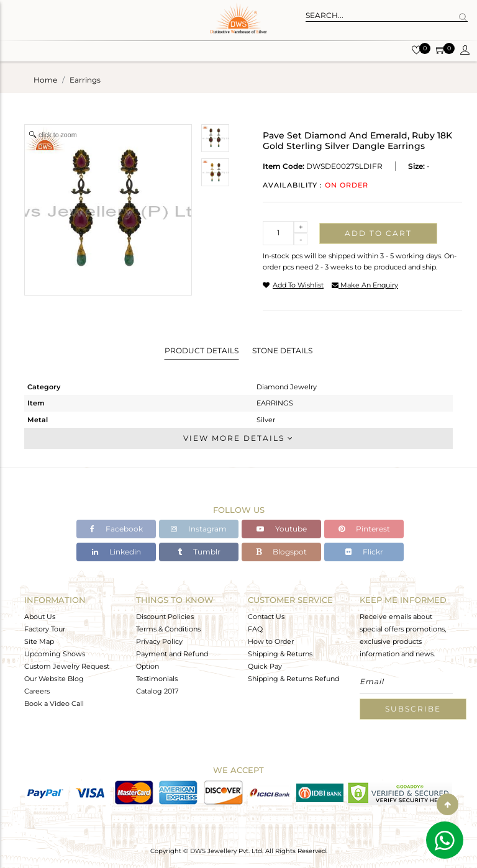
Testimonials (157, 679)
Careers (37, 691)
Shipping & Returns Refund (293, 679)
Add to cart (378, 233)
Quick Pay (265, 666)
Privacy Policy (159, 641)
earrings (85, 80)
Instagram (199, 529)
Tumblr (199, 552)
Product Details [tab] (202, 350)
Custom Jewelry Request (67, 666)
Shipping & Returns (280, 654)
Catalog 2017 (157, 691)
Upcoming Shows (55, 654)
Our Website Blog (54, 679)
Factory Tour (45, 629)
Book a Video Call (54, 703)
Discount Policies (165, 617)
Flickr (364, 552)
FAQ (255, 629)
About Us (40, 617)
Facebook (116, 529)
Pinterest (364, 529)
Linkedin (116, 552)
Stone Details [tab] (282, 350)
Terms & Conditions (168, 629)
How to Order (271, 641)
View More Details (238, 438)
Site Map (39, 641)
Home (45, 80)
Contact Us (266, 617)
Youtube (282, 529)
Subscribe (413, 709)
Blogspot (281, 552)
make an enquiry (365, 285)
